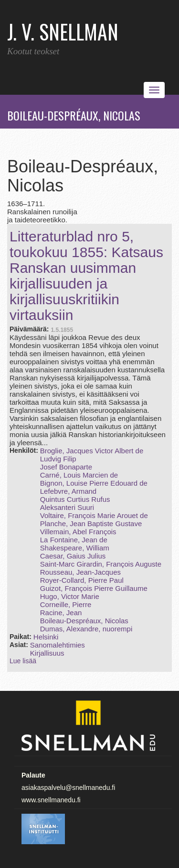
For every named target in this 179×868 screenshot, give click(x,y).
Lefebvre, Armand (68, 491)
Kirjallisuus (47, 653)
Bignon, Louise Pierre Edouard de (94, 483)
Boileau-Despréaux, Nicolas (84, 621)
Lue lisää (23, 661)
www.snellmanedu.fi (51, 800)
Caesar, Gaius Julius (73, 556)
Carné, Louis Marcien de (79, 475)
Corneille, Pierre (66, 604)
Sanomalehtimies (58, 645)
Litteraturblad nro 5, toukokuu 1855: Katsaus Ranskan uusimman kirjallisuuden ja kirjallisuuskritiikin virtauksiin (86, 276)
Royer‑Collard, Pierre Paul (82, 580)
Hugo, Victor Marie (70, 596)
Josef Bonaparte (66, 467)
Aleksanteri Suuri (67, 507)
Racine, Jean (61, 613)
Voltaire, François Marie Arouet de (94, 515)
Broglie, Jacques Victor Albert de (92, 451)
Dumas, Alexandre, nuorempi (86, 629)
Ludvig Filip (58, 459)
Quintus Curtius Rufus (75, 499)
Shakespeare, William (75, 548)
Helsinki (46, 637)
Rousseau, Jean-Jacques (80, 572)
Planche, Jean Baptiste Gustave (91, 524)
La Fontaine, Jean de (74, 540)
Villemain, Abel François (78, 532)
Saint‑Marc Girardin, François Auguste (101, 564)
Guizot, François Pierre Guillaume (94, 588)
